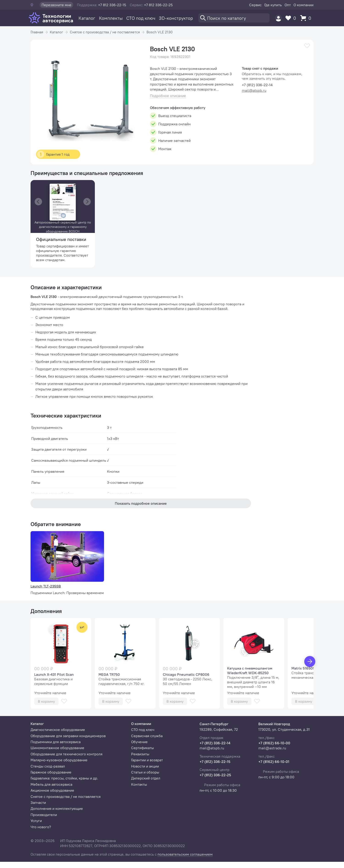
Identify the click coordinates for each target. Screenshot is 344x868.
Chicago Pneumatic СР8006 (186, 674)
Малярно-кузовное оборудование (59, 760)
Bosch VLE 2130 (160, 32)
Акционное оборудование (52, 790)
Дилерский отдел (146, 778)
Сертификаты (142, 748)
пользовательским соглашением (185, 854)
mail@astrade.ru (272, 748)
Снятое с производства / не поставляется (105, 32)
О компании (303, 5)
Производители (44, 815)
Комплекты (111, 18)
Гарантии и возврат (147, 760)
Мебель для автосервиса (51, 784)
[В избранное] (307, 46)
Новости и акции (145, 766)
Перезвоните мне (56, 5)
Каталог (87, 18)
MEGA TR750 (109, 674)
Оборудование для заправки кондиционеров (68, 736)
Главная (37, 32)
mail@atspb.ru (254, 90)
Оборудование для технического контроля (66, 754)
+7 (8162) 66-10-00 (274, 743)
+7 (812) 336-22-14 (215, 743)
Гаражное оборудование (51, 772)
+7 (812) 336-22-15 (215, 762)
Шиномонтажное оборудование (57, 748)
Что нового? (41, 827)
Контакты (139, 784)
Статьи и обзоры (145, 772)
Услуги (36, 821)
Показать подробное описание (141, 503)
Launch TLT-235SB (46, 586)
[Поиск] (234, 18)
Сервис (255, 5)
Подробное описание (168, 96)
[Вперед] (310, 662)
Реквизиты (140, 754)
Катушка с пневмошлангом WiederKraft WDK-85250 (250, 670)
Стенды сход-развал (48, 766)
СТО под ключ (141, 18)
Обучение (139, 742)
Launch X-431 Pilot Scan (54, 674)
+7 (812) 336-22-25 (215, 775)
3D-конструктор (176, 18)
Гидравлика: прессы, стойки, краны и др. (64, 778)
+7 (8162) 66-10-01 (274, 762)
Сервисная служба (147, 736)
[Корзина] (307, 18)
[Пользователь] (278, 18)
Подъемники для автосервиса (56, 742)
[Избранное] (292, 18)
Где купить (273, 5)
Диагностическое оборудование (58, 730)
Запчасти (38, 802)
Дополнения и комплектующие (57, 808)
